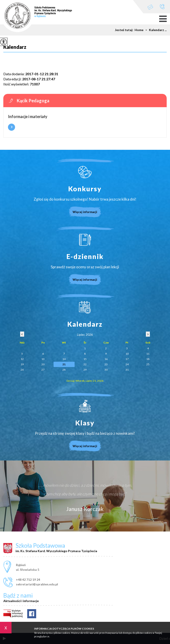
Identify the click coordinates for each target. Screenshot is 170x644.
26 (22, 370)
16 (106, 359)
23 (106, 364)
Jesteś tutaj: (125, 30)
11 (148, 354)
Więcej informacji (12, 127)
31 (127, 370)
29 (85, 370)
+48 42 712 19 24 (162, 7)
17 (127, 359)
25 (148, 364)
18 (148, 359)
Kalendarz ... (155, 30)
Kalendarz (15, 47)
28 (64, 370)
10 (127, 354)
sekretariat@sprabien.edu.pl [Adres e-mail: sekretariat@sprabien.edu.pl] (37, 584)
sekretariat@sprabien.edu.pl (150, 7)
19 (22, 364)
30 (106, 370)
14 (64, 359)
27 (43, 370)
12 (22, 359)
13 (43, 359)
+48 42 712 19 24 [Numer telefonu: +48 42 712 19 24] (28, 580)
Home (139, 30)
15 (85, 359)
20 (43, 364)
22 (85, 364)
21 (64, 364)
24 (127, 364)
